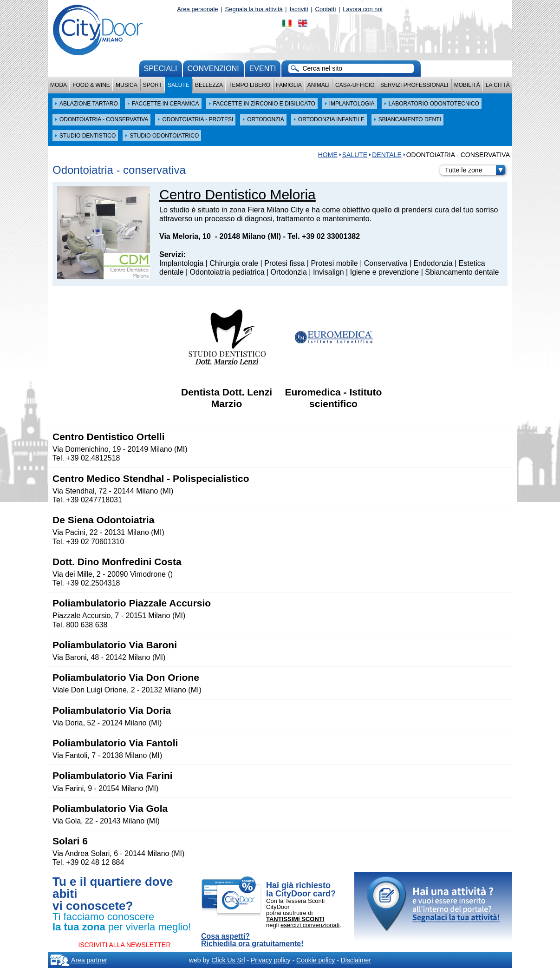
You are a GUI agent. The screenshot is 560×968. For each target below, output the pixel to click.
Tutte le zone (475, 170)
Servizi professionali (414, 85)
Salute (179, 85)
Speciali (161, 69)
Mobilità (467, 85)
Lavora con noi (362, 9)
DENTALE (387, 155)
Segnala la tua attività (254, 9)
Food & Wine (91, 85)
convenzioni (213, 69)
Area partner (79, 960)
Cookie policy (316, 960)
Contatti (326, 9)
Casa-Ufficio (355, 85)
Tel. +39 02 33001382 (324, 236)
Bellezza (209, 85)
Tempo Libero (249, 85)
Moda (59, 85)
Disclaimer (356, 960)
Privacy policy (271, 960)
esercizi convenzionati (310, 925)
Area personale (197, 9)
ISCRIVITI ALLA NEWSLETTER (124, 945)
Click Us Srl (228, 960)
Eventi (263, 69)
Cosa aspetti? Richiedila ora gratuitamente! (252, 940)
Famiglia (289, 85)
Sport (153, 85)
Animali (319, 85)
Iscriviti (299, 9)
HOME (328, 155)
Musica (127, 85)
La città (498, 85)
